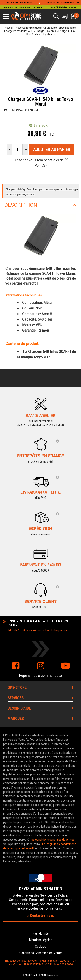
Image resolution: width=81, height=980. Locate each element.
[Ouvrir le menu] (6, 16)
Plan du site (40, 933)
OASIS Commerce (49, 975)
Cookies (40, 946)
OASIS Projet (30, 975)
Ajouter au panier (52, 150)
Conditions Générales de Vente (41, 953)
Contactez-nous (40, 916)
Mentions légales (41, 940)
